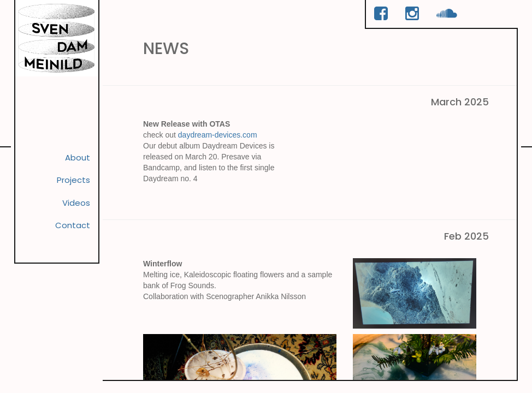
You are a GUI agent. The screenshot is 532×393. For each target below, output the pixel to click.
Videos (71, 216)
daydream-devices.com (218, 140)
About (74, 163)
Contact (67, 243)
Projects (68, 190)
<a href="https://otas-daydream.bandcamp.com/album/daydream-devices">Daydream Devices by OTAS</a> (410, 165)
